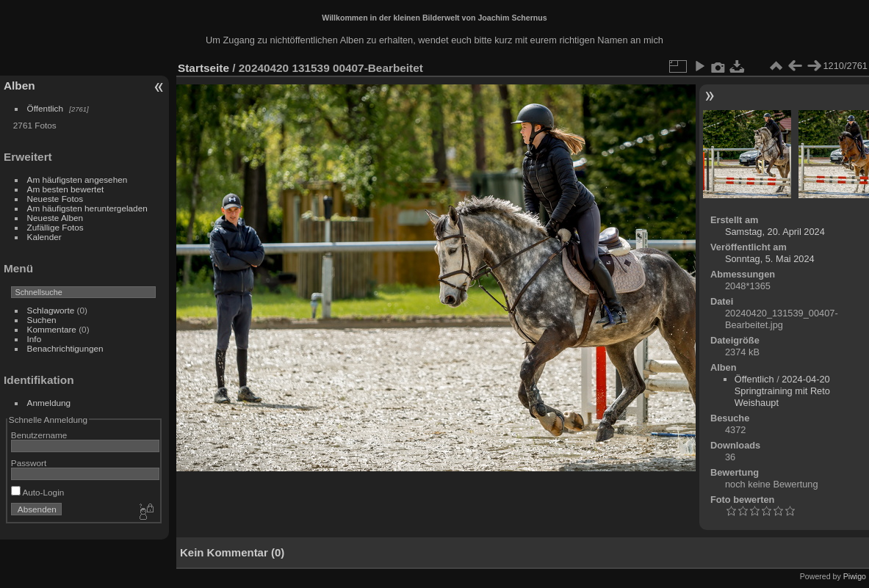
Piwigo (855, 576)
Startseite (203, 68)
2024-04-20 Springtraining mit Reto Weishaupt (782, 391)
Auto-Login (38, 492)
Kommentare (52, 329)
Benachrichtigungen (65, 348)
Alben (19, 86)
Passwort (29, 463)
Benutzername (39, 435)
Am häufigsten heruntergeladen (87, 208)
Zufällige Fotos (55, 227)
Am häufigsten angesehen (77, 179)
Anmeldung (49, 403)
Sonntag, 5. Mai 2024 (770, 259)
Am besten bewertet (66, 189)
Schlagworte (51, 310)
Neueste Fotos (55, 199)
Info (35, 339)
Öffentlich (46, 108)
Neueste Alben (55, 218)
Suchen (42, 320)
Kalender (44, 237)
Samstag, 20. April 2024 (775, 232)
